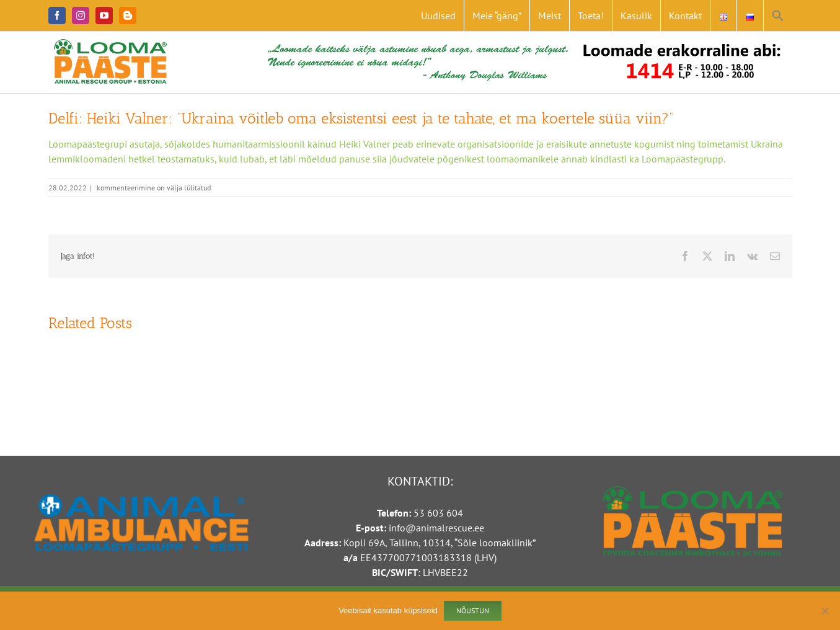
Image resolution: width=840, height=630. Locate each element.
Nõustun (473, 610)
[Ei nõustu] (825, 611)
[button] (778, 16)
